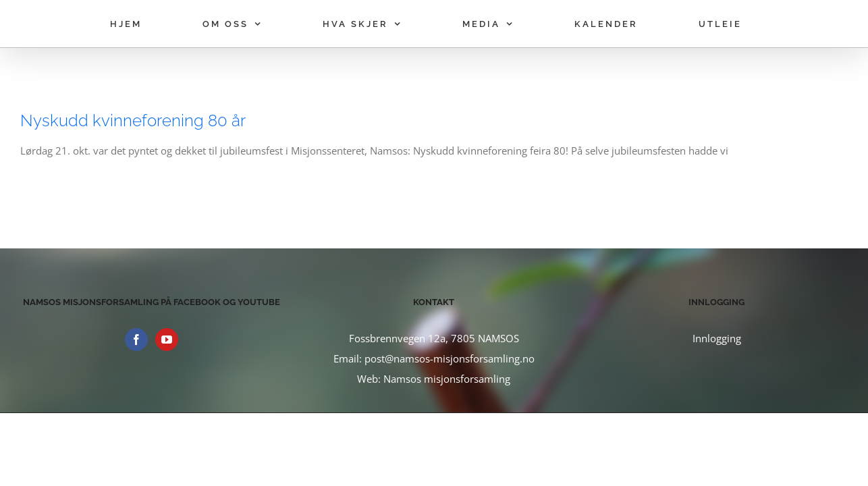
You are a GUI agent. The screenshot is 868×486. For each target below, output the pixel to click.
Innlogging (717, 338)
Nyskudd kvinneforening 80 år (133, 120)
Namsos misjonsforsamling (447, 379)
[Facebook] (136, 340)
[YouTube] (167, 340)
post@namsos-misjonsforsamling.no (450, 358)
